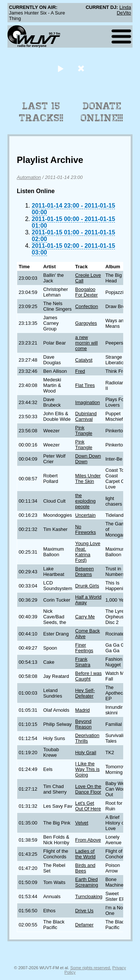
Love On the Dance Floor (88, 789)
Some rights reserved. (91, 968)
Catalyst (84, 360)
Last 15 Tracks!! (41, 112)
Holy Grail (85, 752)
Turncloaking (89, 896)
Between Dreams (84, 571)
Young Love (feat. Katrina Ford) (88, 552)
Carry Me (85, 617)
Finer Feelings (84, 648)
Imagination (87, 402)
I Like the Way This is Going (87, 769)
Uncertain (85, 515)
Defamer (84, 925)
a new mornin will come (86, 343)
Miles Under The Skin (88, 478)
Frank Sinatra (83, 662)
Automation (29, 177)
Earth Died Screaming (86, 882)
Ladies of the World (85, 854)
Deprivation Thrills (87, 738)
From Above (88, 840)
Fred (80, 371)
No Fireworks (85, 529)
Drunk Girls (87, 586)
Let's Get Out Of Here (88, 806)
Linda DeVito (124, 10)
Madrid (82, 710)
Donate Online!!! (102, 112)
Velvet (82, 823)
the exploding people (85, 501)
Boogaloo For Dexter (86, 292)
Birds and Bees (85, 868)
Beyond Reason (83, 724)
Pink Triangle (84, 430)
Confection (86, 306)
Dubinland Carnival (86, 416)
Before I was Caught (88, 676)
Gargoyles (86, 323)
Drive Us (84, 911)
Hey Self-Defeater (85, 693)
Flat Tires (85, 385)
